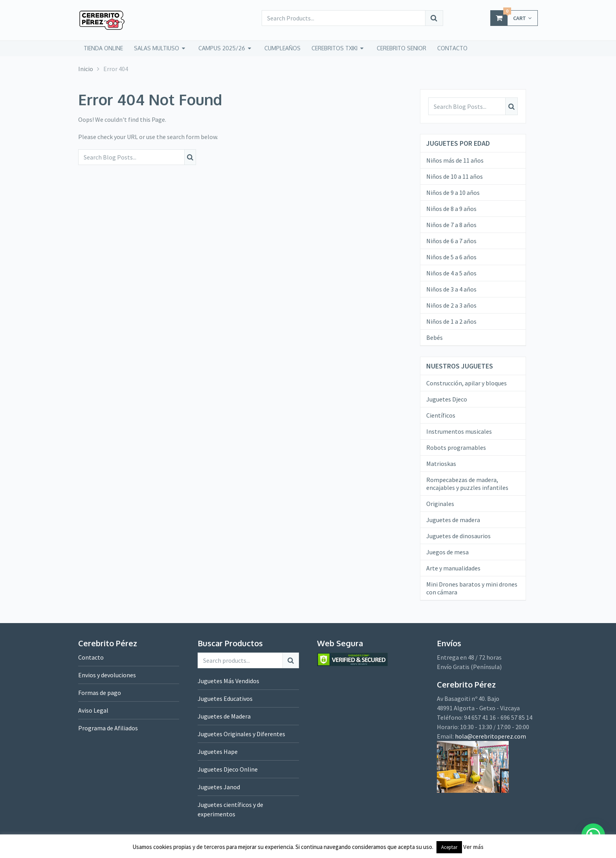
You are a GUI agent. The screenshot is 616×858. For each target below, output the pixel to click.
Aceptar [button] (449, 847)
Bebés (434, 337)
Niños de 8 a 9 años (451, 209)
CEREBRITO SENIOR (401, 48)
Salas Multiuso (157, 48)
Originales (440, 504)
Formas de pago (100, 693)
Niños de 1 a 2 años (451, 321)
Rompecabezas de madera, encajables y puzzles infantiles (467, 484)
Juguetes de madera (453, 520)
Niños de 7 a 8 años (451, 225)
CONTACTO (452, 48)
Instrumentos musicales (459, 431)
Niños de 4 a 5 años (451, 273)
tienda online (103, 48)
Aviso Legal (93, 710)
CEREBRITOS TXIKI (335, 48)
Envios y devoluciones (107, 675)
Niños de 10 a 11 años (455, 176)
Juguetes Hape (218, 752)
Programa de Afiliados (108, 728)
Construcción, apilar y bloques (467, 383)
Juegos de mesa (447, 552)
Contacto (91, 657)
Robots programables (456, 447)
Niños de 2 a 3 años (451, 305)
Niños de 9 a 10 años (453, 192)
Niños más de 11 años (455, 160)
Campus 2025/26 (222, 48)
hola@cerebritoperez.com (490, 736)
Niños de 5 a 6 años (451, 257)
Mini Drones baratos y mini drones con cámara (472, 588)
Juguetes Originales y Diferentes (241, 734)
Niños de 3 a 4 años (451, 289)
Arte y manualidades (453, 568)
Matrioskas (441, 464)
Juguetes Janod (219, 787)
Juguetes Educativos (225, 698)
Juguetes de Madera (224, 716)
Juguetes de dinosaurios (458, 536)
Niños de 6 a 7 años (451, 241)
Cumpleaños (282, 48)
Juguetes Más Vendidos (228, 681)
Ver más (473, 847)
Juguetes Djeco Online (228, 769)
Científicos (441, 415)
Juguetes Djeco (447, 399)
